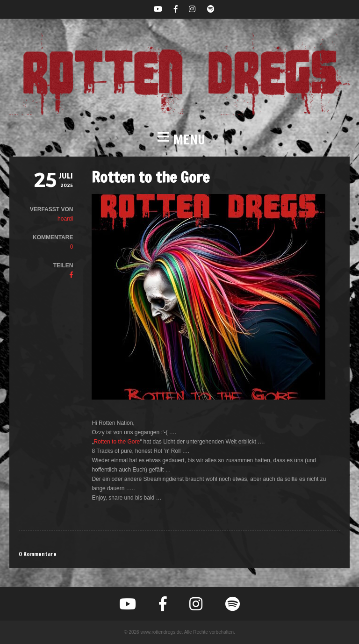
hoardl (65, 219)
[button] (179, 140)
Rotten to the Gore (117, 442)
